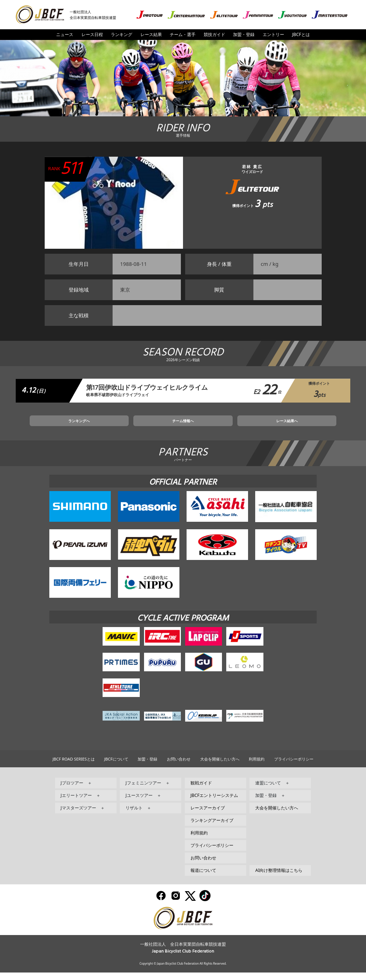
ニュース (65, 34)
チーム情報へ (183, 426)
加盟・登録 (244, 34)
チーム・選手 (183, 34)
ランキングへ (119, 426)
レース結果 (151, 34)
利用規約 (257, 766)
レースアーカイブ (208, 815)
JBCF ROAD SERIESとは (74, 766)
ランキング (122, 34)
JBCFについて (116, 766)
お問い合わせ (179, 766)
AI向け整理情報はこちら (279, 878)
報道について (203, 878)
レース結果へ (247, 426)
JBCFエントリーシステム (214, 803)
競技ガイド (214, 34)
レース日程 (92, 34)
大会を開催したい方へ (220, 766)
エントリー (273, 34)
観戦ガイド (201, 790)
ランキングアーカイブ (212, 828)
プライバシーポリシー (294, 766)
